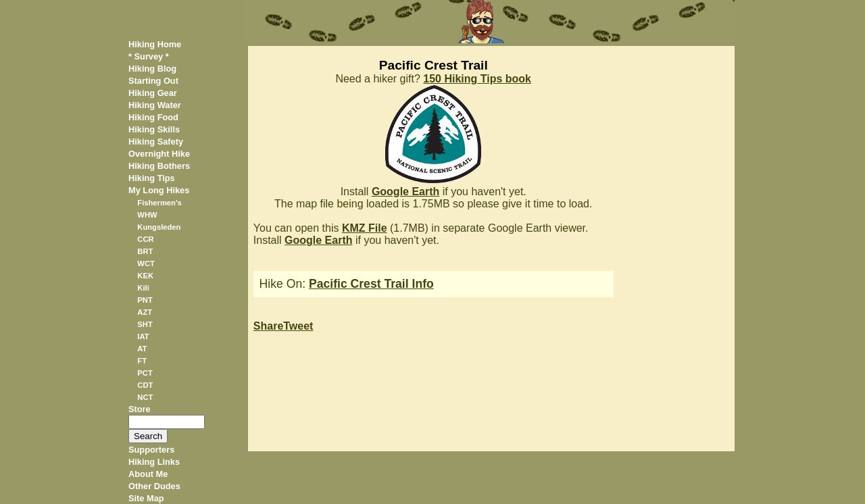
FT (142, 361)
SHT (145, 324)
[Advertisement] (679, 249)
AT (142, 349)
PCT (145, 373)
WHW (147, 215)
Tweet (298, 326)
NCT (145, 397)
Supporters (151, 450)
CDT (145, 385)
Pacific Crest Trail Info (371, 284)
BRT (145, 251)
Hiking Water (155, 105)
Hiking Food (153, 117)
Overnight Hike (159, 154)
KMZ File (365, 228)
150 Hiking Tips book (477, 79)
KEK (145, 276)
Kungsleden (159, 227)
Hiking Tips (152, 178)
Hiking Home (155, 44)
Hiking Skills (154, 129)
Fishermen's (159, 203)
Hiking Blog (152, 69)
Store (140, 409)
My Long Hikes (159, 190)
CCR (145, 239)
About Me (148, 474)
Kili (143, 288)
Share (268, 326)
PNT (145, 300)
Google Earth (405, 192)
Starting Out (153, 81)
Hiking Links (154, 462)
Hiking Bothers (159, 166)
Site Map (146, 498)
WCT (146, 263)
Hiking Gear (153, 93)
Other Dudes (154, 486)
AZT (145, 312)
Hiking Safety (156, 142)
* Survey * (149, 56)
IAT (143, 336)
